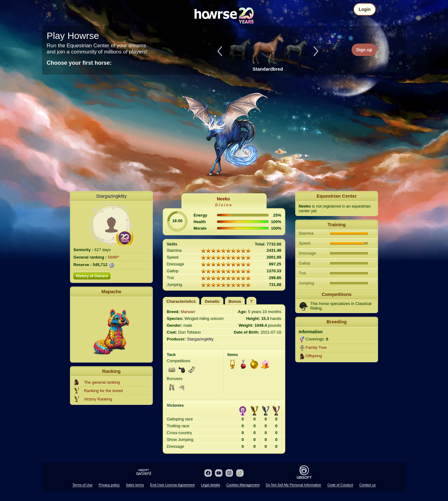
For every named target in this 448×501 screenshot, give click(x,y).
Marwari (188, 312)
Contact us (368, 485)
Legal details (211, 485)
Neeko (223, 199)
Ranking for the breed (103, 391)
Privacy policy (109, 485)
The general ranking (102, 382)
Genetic (212, 301)
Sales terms (135, 485)
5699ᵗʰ (114, 257)
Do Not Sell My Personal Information (293, 485)
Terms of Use (82, 485)
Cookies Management (243, 485)
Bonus (235, 301)
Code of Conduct (340, 485)
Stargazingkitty (111, 196)
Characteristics (181, 301)
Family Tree (316, 347)
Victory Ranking (98, 399)
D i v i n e (224, 205)
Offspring (314, 356)
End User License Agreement (173, 485)
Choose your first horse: (79, 63)
